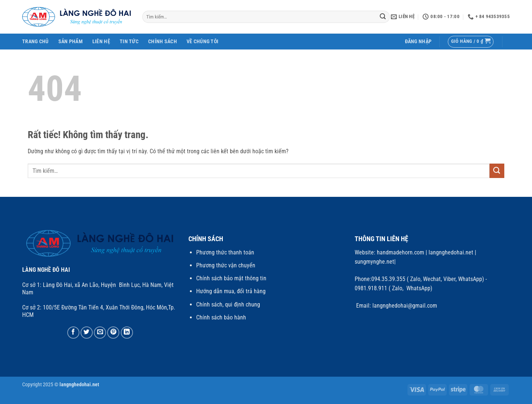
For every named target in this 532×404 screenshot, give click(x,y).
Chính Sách (163, 42)
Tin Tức (129, 42)
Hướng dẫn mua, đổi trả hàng (231, 291)
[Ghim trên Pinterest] (113, 333)
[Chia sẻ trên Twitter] (87, 333)
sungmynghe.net (374, 262)
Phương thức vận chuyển (226, 265)
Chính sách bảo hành (221, 317)
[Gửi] (383, 17)
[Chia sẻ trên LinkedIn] (127, 333)
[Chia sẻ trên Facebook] (73, 333)
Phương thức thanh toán (225, 252)
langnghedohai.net (451, 252)
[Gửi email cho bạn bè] (100, 333)
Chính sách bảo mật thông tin (231, 278)
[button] (418, 42)
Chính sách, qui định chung (228, 304)
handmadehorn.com (400, 252)
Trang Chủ (35, 42)
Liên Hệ (101, 42)
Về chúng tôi (202, 42)
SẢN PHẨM (71, 42)
